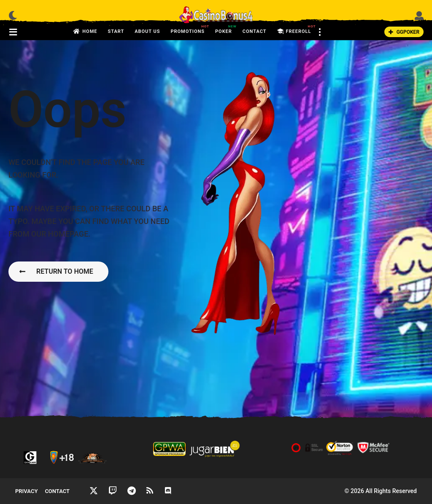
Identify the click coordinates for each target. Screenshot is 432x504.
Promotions (188, 29)
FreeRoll (294, 32)
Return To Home (56, 271)
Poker (224, 29)
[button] (13, 15)
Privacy (26, 491)
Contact (255, 31)
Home (85, 32)
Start (116, 31)
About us (147, 31)
